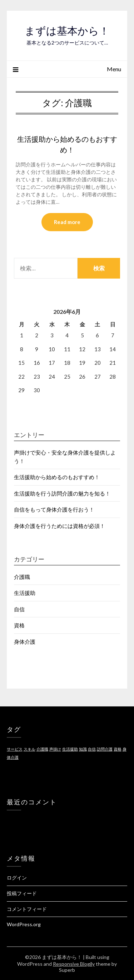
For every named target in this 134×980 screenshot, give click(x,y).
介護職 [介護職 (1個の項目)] (42, 749)
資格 (19, 625)
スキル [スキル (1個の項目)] (29, 749)
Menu (114, 69)
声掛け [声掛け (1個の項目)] (55, 749)
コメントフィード (27, 909)
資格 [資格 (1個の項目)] (118, 749)
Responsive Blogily (74, 964)
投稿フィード (22, 893)
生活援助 (25, 593)
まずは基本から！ (67, 31)
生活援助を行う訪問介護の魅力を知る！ (62, 493)
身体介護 (25, 642)
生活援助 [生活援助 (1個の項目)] (70, 749)
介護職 (22, 577)
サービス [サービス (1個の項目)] (15, 749)
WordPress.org (24, 924)
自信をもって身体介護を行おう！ (54, 509)
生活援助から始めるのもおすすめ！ (57, 477)
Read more (67, 222)
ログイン (17, 878)
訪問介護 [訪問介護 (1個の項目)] (105, 749)
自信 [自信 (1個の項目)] (92, 749)
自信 (19, 609)
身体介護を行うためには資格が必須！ (59, 526)
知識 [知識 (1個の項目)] (83, 749)
